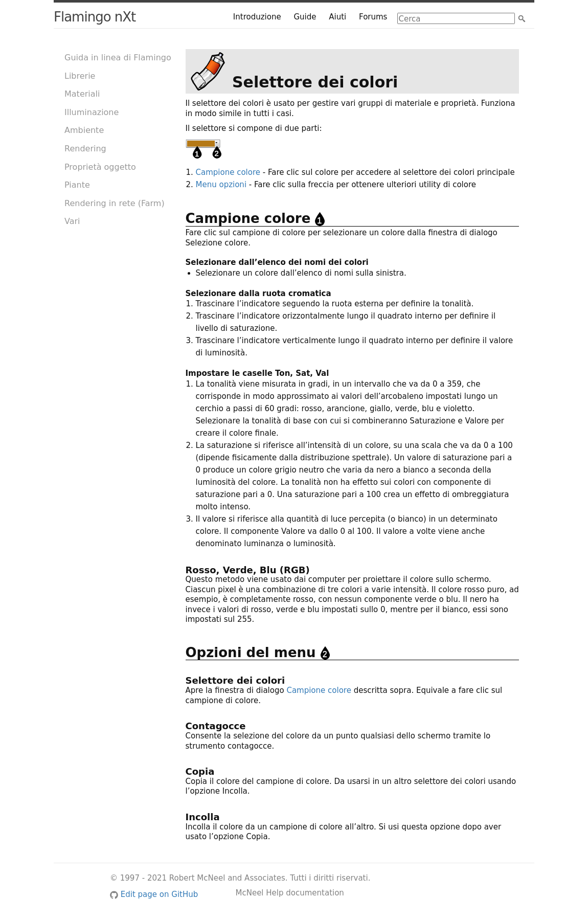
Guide (305, 17)
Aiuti (337, 17)
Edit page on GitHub (154, 894)
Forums (373, 17)
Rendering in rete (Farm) (115, 203)
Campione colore (228, 172)
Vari (72, 221)
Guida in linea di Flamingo (118, 58)
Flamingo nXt (95, 17)
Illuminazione (92, 112)
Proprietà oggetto (100, 167)
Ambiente (84, 130)
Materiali (82, 94)
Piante (77, 185)
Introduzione (257, 17)
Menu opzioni (221, 185)
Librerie (80, 76)
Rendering (85, 149)
